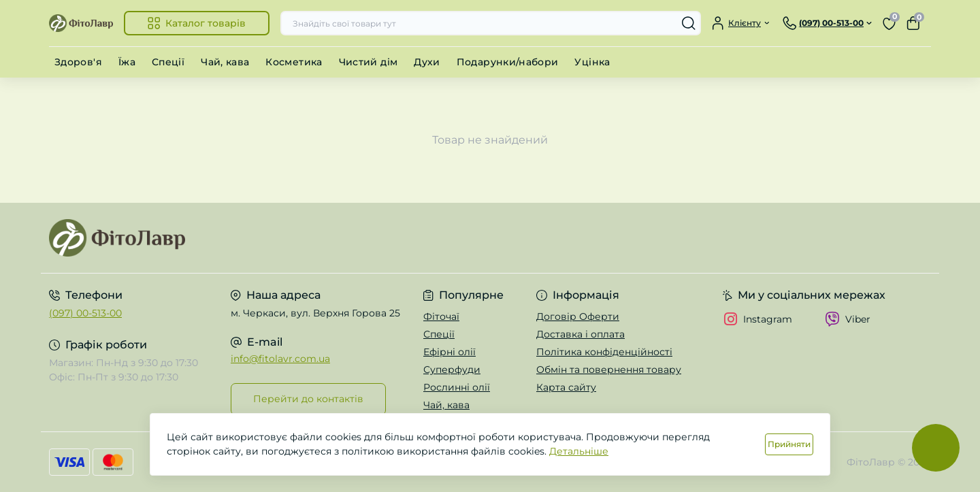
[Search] (689, 23)
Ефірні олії (450, 352)
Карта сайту (566, 387)
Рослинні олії (457, 387)
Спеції (168, 62)
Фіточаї (441, 316)
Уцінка (592, 62)
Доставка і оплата (581, 334)
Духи (427, 62)
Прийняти (789, 444)
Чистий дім (369, 62)
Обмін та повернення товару (609, 370)
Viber (848, 319)
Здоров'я (78, 62)
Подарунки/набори (508, 62)
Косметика (294, 62)
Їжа (127, 62)
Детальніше (579, 451)
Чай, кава (225, 62)
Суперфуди (452, 370)
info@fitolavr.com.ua (280, 359)
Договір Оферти (578, 316)
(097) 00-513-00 (85, 313)
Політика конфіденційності (604, 352)
